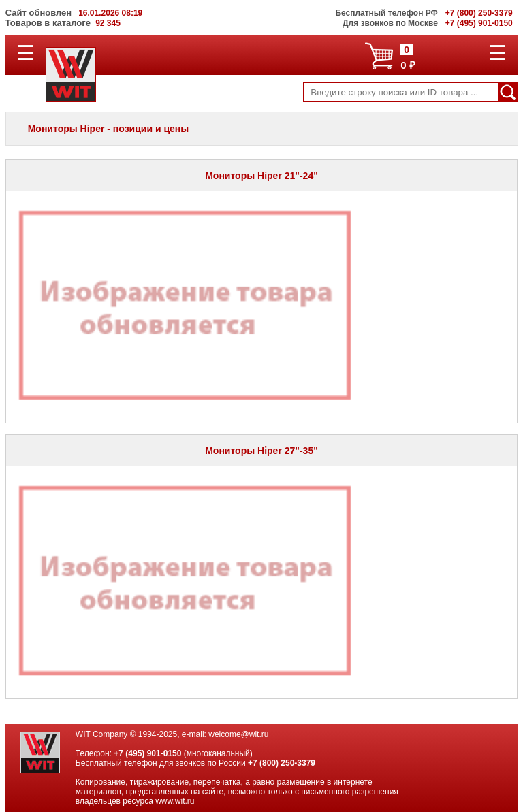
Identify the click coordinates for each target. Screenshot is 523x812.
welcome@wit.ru (238, 734)
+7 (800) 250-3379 (282, 763)
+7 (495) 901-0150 (147, 753)
